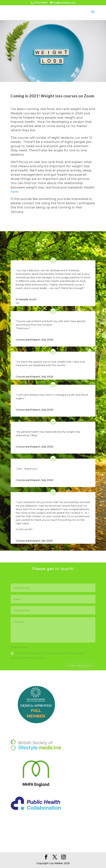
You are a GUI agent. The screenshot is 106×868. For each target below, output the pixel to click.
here (14, 195)
